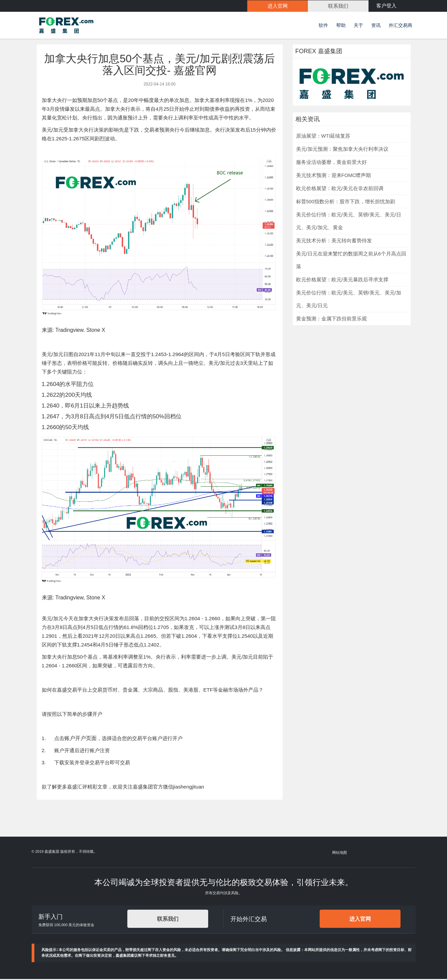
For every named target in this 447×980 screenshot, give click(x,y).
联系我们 (168, 920)
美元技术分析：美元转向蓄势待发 (334, 242)
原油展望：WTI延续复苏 (323, 137)
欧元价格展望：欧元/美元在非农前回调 (340, 189)
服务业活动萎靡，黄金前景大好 (331, 163)
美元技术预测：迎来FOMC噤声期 (334, 176)
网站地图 (340, 853)
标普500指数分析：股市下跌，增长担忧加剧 (346, 203)
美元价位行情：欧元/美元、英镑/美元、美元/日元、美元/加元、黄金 (349, 222)
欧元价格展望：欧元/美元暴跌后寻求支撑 (342, 281)
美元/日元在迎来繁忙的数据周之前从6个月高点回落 (351, 261)
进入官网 (360, 920)
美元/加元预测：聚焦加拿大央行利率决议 (342, 150)
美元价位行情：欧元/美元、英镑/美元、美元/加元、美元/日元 (349, 300)
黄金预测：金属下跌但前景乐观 (331, 320)
